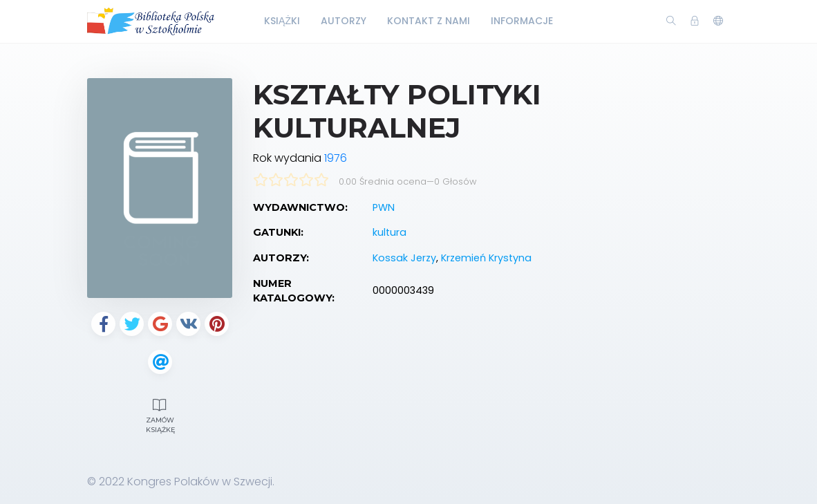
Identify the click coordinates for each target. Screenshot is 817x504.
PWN (384, 207)
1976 (336, 158)
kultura (389, 232)
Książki (282, 21)
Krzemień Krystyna (486, 258)
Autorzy (344, 21)
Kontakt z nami (429, 21)
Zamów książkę (160, 414)
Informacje (522, 21)
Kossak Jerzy (404, 258)
